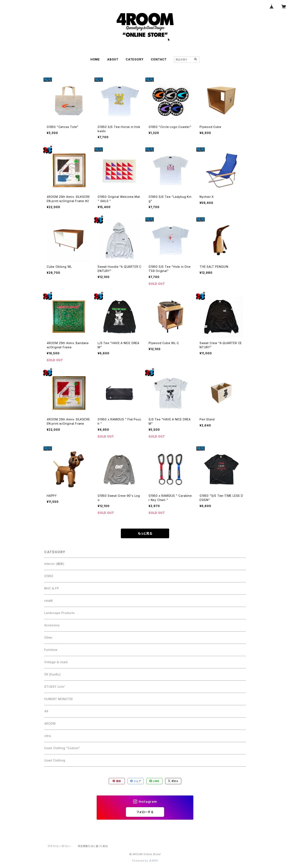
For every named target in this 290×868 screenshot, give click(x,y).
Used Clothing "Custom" (62, 748)
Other (48, 637)
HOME (95, 59)
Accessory (52, 625)
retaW (49, 601)
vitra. (48, 736)
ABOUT (113, 59)
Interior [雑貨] (54, 564)
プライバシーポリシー (59, 846)
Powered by (145, 861)
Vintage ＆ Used (56, 662)
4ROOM (50, 723)
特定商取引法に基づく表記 (93, 846)
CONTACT (159, 59)
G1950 (49, 576)
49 (46, 711)
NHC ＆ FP (52, 588)
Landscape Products (59, 613)
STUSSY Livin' (55, 687)
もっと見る (145, 533)
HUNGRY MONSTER (59, 699)
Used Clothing (55, 760)
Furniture (51, 650)
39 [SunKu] (53, 674)
